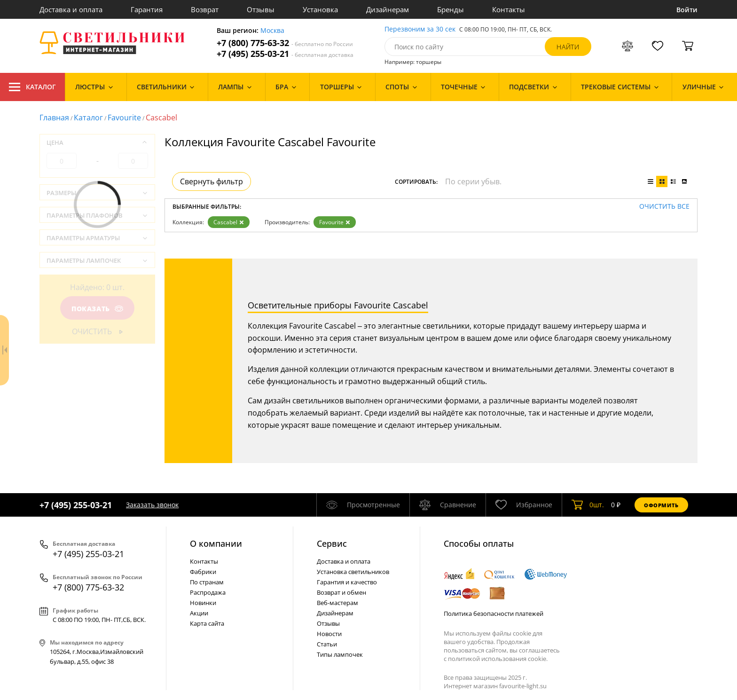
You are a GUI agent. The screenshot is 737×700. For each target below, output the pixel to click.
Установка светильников (353, 572)
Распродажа (208, 592)
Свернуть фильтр (212, 181)
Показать (97, 309)
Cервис (332, 543)
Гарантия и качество (347, 582)
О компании (216, 543)
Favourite (124, 118)
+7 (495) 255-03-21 (285, 54)
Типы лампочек (340, 654)
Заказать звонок (152, 505)
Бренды (451, 9)
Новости (329, 634)
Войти (687, 10)
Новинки (203, 603)
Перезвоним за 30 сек (420, 29)
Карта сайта (207, 623)
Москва (272, 31)
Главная (54, 118)
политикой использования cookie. (498, 659)
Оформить (661, 505)
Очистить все (664, 207)
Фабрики (203, 572)
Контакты (509, 9)
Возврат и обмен (341, 592)
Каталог (32, 87)
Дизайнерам (388, 9)
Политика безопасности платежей (494, 613)
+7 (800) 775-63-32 (285, 43)
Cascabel (229, 222)
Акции (199, 613)
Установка (320, 9)
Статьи (327, 644)
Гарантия (147, 9)
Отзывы (261, 9)
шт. (588, 505)
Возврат (205, 9)
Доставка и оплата (71, 9)
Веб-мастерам (337, 603)
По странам (207, 582)
